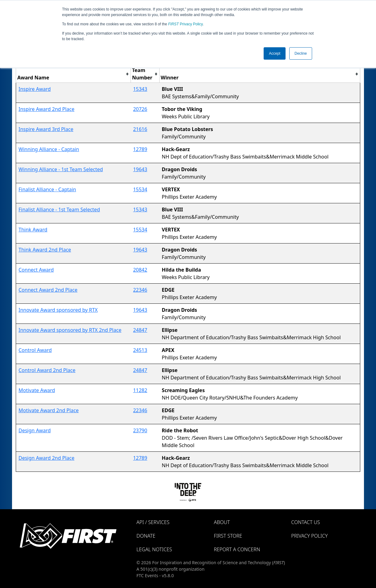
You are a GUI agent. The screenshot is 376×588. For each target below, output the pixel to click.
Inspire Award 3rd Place (46, 129)
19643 (140, 169)
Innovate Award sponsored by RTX (58, 310)
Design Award (35, 430)
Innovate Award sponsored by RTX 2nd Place (70, 330)
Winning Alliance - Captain (49, 149)
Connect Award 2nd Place (48, 290)
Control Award (35, 350)
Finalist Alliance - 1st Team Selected (59, 209)
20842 (140, 270)
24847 (140, 330)
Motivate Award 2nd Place (49, 410)
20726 (140, 109)
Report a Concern (237, 549)
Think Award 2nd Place (45, 250)
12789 (140, 149)
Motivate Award (37, 390)
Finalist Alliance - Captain (47, 189)
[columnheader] (73, 74)
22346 (140, 290)
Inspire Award (35, 89)
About (222, 522)
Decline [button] (301, 53)
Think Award (33, 230)
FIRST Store (228, 536)
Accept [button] (275, 53)
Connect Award (36, 270)
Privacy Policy (186, 24)
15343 (140, 89)
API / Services (153, 522)
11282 (140, 390)
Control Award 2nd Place (47, 370)
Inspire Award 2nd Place (46, 109)
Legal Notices (154, 549)
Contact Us (305, 522)
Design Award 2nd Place (46, 458)
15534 (140, 189)
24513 (140, 350)
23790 (140, 430)
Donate (146, 536)
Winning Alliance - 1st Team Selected (61, 169)
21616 (140, 129)
